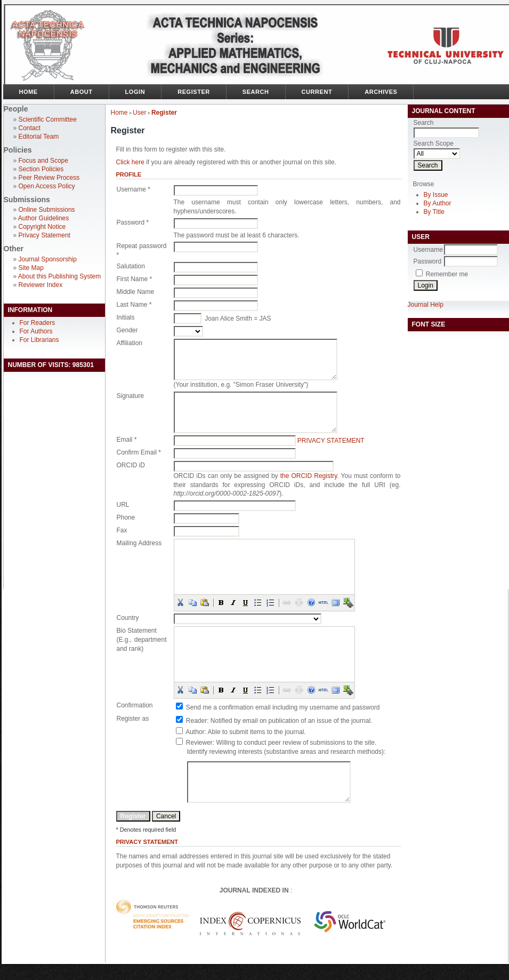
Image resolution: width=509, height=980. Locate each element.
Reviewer (199, 743)
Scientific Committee (48, 119)
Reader (196, 721)
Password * (133, 222)
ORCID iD (131, 465)
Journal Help (426, 305)
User (139, 113)
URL (123, 505)
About (82, 92)
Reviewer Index (41, 285)
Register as (133, 719)
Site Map (31, 268)
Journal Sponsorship (48, 259)
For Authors (36, 331)
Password (428, 261)
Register (194, 92)
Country (128, 618)
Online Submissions (47, 210)
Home (29, 92)
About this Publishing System (59, 276)
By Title (434, 212)
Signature (130, 396)
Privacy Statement (45, 235)
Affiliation (130, 343)
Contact (30, 128)
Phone (126, 517)
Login (135, 92)
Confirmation (135, 705)
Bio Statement (137, 631)
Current (317, 92)
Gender (127, 330)
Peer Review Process (49, 178)
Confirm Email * (139, 452)
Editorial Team (39, 137)
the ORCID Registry (309, 476)
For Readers (38, 323)
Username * (134, 189)
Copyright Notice (42, 227)
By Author (438, 203)
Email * (127, 440)
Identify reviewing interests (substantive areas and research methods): (286, 752)
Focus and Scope (43, 161)
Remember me (447, 274)
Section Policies (41, 169)
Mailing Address (139, 543)
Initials (126, 317)
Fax (122, 530)
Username (428, 250)
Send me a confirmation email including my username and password (283, 707)
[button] (180, 602)
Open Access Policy (47, 186)
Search (256, 92)
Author (195, 732)
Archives (381, 92)
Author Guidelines (43, 218)
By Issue (436, 195)
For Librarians (39, 340)
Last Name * (134, 305)
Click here (130, 162)
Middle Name (136, 292)
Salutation (131, 266)
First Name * (135, 279)
